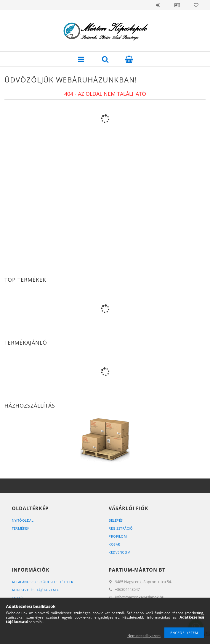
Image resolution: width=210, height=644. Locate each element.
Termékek (21, 528)
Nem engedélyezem (144, 636)
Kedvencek (196, 5)
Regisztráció (121, 528)
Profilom (118, 536)
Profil (177, 5)
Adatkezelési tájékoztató (36, 590)
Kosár (114, 544)
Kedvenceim (120, 552)
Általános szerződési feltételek (43, 582)
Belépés (158, 5)
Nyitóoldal (23, 520)
